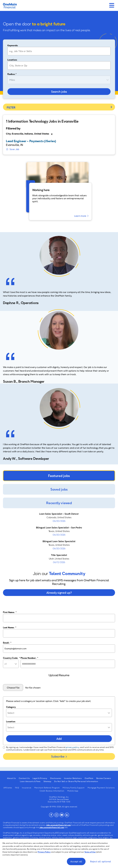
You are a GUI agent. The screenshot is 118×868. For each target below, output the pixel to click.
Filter (59, 107)
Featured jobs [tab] (59, 475)
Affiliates (8, 787)
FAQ (17, 787)
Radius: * (12, 74)
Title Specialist (59, 555)
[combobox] (59, 65)
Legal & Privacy (40, 778)
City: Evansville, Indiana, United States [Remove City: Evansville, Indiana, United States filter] (28, 133)
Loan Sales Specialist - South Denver (59, 514)
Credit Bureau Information (52, 791)
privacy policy (72, 747)
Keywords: (13, 45)
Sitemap (47, 781)
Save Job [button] (14, 149)
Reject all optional (101, 861)
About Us (11, 778)
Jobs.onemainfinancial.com (58, 825)
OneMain (89, 778)
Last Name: (10, 627)
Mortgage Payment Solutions (101, 787)
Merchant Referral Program (47, 787)
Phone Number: (29, 658)
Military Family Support (74, 787)
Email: (7, 642)
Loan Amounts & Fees (30, 781)
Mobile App (73, 791)
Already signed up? (59, 592)
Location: (12, 59)
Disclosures (56, 778)
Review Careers (104, 778)
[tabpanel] (59, 538)
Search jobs (59, 91)
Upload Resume (59, 675)
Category (11, 707)
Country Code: (11, 658)
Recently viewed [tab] (59, 503)
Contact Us (24, 778)
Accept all (76, 861)
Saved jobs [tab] (59, 489)
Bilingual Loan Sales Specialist (59, 541)
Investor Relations (73, 778)
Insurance (27, 787)
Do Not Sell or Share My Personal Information (76, 781)
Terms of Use (90, 852)
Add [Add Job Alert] (59, 738)
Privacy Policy (44, 852)
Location (11, 721)
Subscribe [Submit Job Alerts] (58, 756)
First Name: (10, 612)
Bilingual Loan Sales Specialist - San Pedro (59, 527)
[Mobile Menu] (112, 4)
